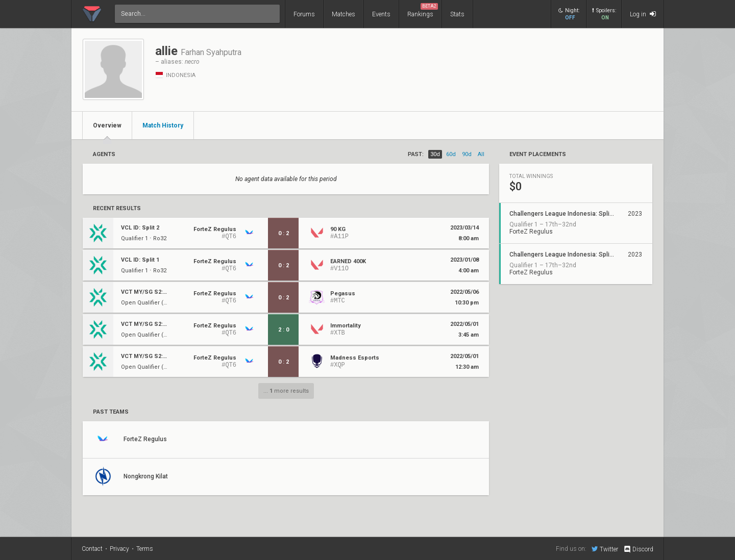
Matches (344, 14)
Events (381, 14)
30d (435, 154)
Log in (643, 14)
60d (451, 154)
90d (467, 154)
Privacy (119, 549)
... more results (286, 391)
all (481, 154)
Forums (304, 14)
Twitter (605, 549)
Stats (457, 14)
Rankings (423, 10)
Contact (92, 549)
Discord (638, 549)
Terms (145, 549)
